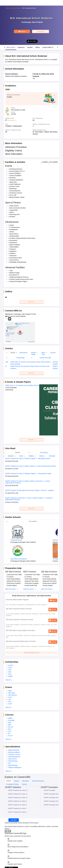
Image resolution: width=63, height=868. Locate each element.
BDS (10, 723)
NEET (10, 691)
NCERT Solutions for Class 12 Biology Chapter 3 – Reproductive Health (28, 474)
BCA (10, 729)
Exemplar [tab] (52, 456)
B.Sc (10, 731)
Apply (54, 600)
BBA (10, 725)
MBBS (10, 718)
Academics (21, 47)
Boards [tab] (13, 353)
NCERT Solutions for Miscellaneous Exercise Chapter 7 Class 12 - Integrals (29, 490)
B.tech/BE (11, 720)
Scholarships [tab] (21, 358)
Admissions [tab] (23, 353)
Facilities (30, 47)
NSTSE (11, 665)
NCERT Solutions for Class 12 (18, 790)
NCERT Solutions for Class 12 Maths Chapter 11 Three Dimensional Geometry (31, 466)
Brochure (40, 31)
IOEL (10, 670)
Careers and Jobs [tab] (45, 358)
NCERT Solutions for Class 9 (17, 801)
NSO (10, 674)
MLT (10, 763)
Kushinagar (26, 22)
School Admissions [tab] (38, 781)
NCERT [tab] (18, 453)
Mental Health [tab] (33, 353)
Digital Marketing (14, 750)
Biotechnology (13, 765)
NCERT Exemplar (50, 790)
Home (7, 8)
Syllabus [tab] (31, 456)
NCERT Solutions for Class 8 (17, 805)
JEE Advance (13, 695)
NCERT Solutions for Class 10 (18, 798)
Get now (54, 609)
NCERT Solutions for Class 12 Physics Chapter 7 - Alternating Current (28, 459)
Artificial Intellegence (15, 767)
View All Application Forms (32, 653)
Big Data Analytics (14, 752)
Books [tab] (41, 456)
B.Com (10, 736)
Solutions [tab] (11, 456)
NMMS (10, 676)
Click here (10, 316)
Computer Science (14, 754)
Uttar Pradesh (37, 22)
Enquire (22, 31)
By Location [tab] (33, 521)
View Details (12, 120)
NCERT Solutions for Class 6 (17, 812)
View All (31, 302)
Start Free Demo (11, 589)
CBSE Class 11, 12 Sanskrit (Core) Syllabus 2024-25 (22, 385)
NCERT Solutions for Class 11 (18, 794)
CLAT (10, 697)
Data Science (13, 759)
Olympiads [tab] (25, 781)
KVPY (10, 668)
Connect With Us (48, 47)
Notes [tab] (21, 456)
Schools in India (16, 8)
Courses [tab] (53, 353)
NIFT (10, 702)
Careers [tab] (24, 784)
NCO (10, 672)
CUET (10, 704)
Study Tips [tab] (43, 353)
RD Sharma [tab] (44, 453)
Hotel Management (14, 757)
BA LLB (11, 727)
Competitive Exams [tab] (13, 784)
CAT (10, 699)
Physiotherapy (13, 761)
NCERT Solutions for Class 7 (17, 808)
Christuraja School (16, 540)
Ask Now (14, 820)
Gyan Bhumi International (19, 559)
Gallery (37, 47)
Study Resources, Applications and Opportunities (31, 596)
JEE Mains (12, 693)
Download (9, 390)
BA (9, 733)
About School (11, 47)
